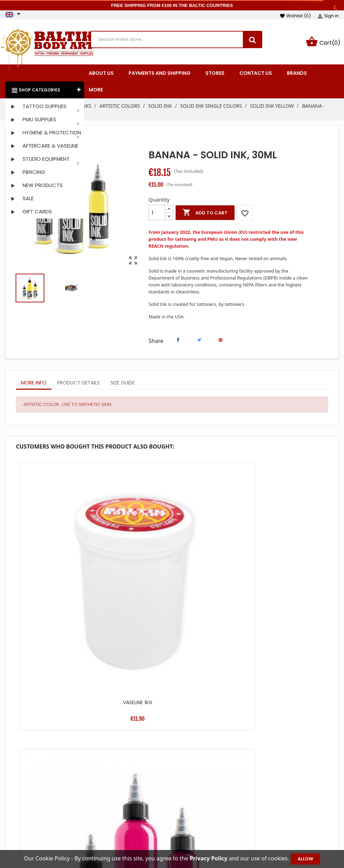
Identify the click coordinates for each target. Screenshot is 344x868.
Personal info (286, 799)
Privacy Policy (212, 840)
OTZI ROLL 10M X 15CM (55, 661)
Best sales (137, 820)
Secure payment (216, 830)
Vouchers (282, 840)
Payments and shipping (224, 809)
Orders (279, 809)
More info (34, 384)
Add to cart (205, 214)
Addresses (283, 830)
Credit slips (284, 820)
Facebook (14, 813)
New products (142, 809)
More (96, 91)
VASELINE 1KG (55, 539)
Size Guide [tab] (123, 384)
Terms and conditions (222, 799)
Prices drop (138, 799)
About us (206, 820)
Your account (296, 788)
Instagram (32, 813)
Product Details (78, 384)
